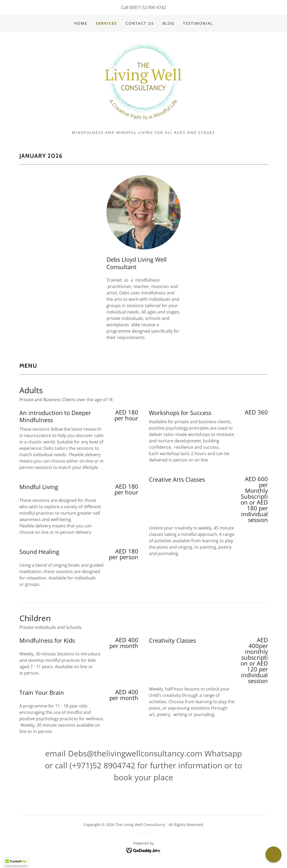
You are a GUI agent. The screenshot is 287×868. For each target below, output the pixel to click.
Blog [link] (168, 23)
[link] (143, 80)
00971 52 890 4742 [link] (148, 7)
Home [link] (81, 23)
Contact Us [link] (140, 23)
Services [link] (106, 23)
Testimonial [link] (198, 23)
